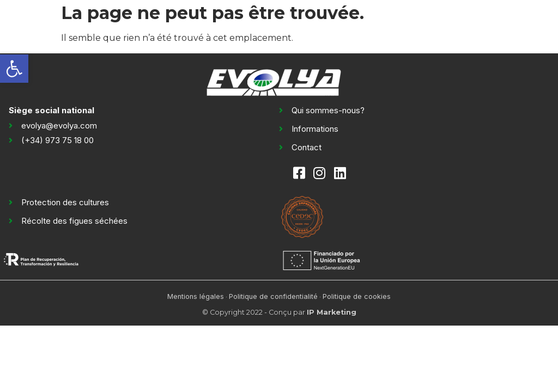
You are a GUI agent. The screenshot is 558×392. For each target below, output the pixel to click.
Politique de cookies (357, 296)
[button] (14, 69)
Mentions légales (196, 296)
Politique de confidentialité (273, 296)
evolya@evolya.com (59, 125)
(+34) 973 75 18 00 (57, 140)
